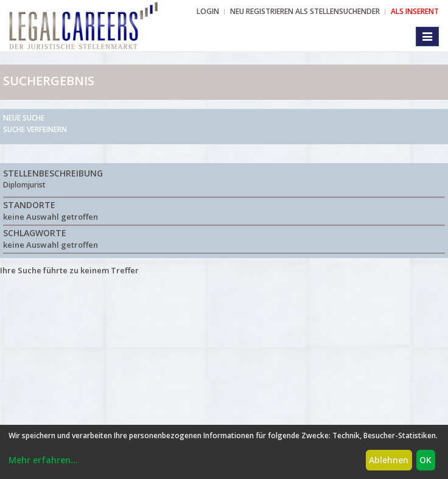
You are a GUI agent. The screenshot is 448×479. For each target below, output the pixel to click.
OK (425, 460)
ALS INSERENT (415, 11)
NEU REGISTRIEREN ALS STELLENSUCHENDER (305, 11)
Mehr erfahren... (43, 460)
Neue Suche (24, 118)
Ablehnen (389, 460)
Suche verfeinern (35, 129)
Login (208, 11)
